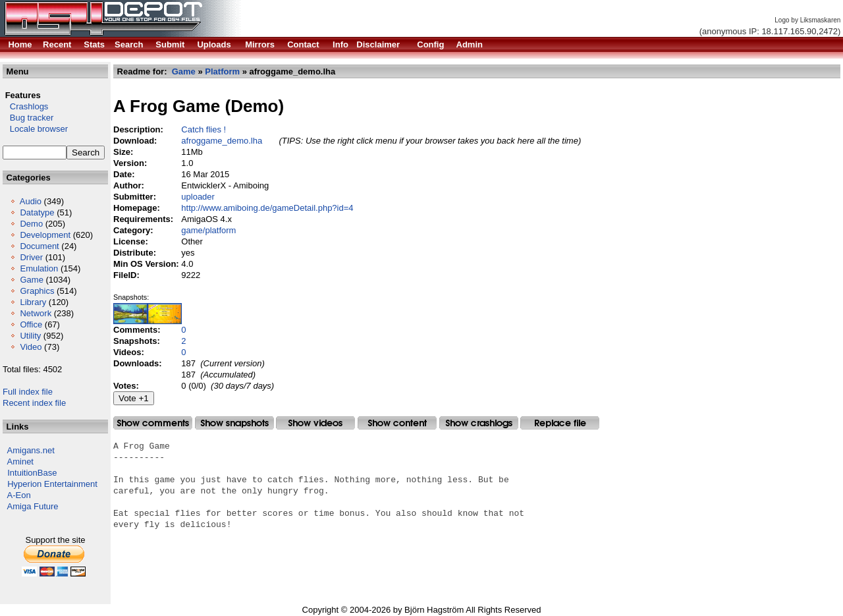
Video (31, 347)
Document (39, 246)
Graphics (37, 291)
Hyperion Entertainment (52, 484)
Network (36, 313)
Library (33, 302)
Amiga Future (33, 506)
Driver (31, 257)
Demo (31, 224)
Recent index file (34, 403)
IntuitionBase (32, 473)
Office (31, 324)
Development (45, 235)
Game (31, 280)
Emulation (39, 268)
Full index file (28, 392)
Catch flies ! (204, 129)
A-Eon (19, 495)
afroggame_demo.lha (222, 141)
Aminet (20, 462)
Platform (222, 71)
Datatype (37, 212)
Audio (31, 201)
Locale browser (35, 129)
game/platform (208, 230)
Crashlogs (25, 106)
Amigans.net (31, 450)
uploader (198, 197)
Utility (30, 336)
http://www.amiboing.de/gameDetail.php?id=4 (267, 208)
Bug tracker (28, 118)
